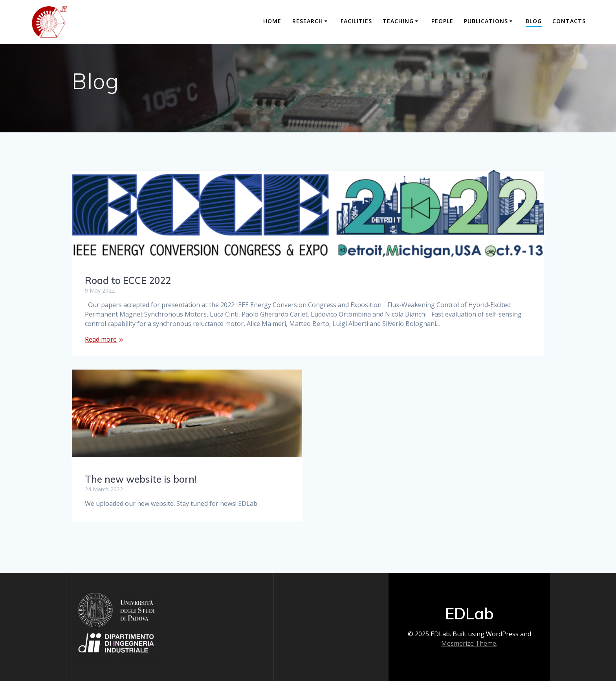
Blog (534, 21)
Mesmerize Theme (469, 643)
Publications (486, 21)
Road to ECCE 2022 (128, 280)
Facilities (356, 21)
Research (308, 21)
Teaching (398, 21)
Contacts (569, 21)
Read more (101, 339)
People (442, 21)
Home (272, 21)
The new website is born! (141, 480)
